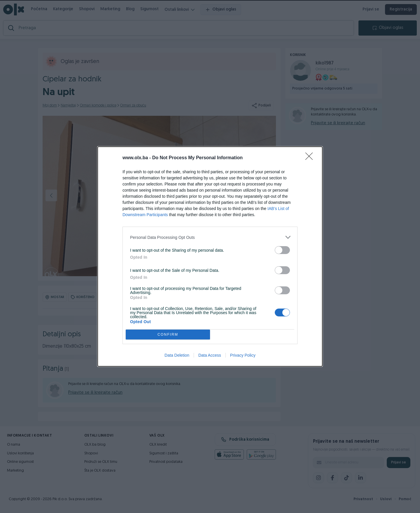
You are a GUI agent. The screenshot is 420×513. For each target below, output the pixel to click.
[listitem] (210, 237)
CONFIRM (168, 335)
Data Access (210, 355)
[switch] (282, 250)
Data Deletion (177, 355)
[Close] (311, 158)
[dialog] (210, 256)
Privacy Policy (243, 355)
